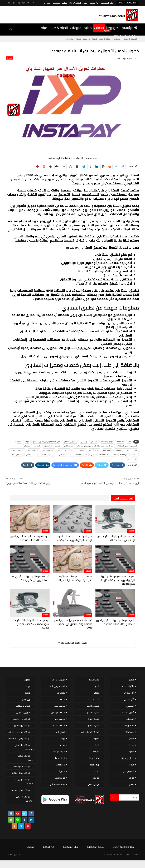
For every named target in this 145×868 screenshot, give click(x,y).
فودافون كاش (17, 454)
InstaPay (120, 442)
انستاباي (27, 446)
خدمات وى (60, 719)
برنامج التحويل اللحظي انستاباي (126, 450)
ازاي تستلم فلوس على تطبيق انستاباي (46, 442)
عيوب (53, 454)
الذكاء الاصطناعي (23, 706)
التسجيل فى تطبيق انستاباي (127, 446)
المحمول (57, 446)
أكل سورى (129, 693)
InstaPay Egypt (107, 442)
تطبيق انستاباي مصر (17, 450)
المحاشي (130, 706)
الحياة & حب (60, 28)
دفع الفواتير (124, 454)
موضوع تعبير (94, 784)
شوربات (131, 752)
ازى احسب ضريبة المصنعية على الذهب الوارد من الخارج (110, 483)
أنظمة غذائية (94, 680)
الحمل (97, 693)
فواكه (131, 778)
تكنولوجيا (113, 28)
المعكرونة (130, 725)
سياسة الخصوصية (60, 3)
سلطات (131, 745)
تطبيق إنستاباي (49, 450)
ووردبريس (26, 699)
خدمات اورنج (60, 706)
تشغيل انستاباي (80, 450)
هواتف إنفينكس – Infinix (19, 732)
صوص (131, 739)
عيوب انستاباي (42, 454)
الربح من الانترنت (58, 680)
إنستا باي (94, 442)
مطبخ (88, 28)
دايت (97, 771)
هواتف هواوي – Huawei (24, 782)
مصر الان (10, 854)
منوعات (76, 28)
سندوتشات (129, 732)
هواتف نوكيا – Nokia (21, 773)
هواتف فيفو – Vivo (22, 766)
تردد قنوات (60, 765)
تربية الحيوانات (94, 758)
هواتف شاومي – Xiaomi (24, 758)
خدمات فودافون (58, 712)
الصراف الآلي (69, 446)
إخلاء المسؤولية (108, 3)
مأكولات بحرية (128, 686)
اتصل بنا (47, 3)
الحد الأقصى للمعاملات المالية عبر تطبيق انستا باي (96, 446)
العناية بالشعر (94, 725)
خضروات (61, 771)
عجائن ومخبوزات (127, 758)
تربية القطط (95, 765)
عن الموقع (94, 3)
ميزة (129, 459)
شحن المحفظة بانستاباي (78, 454)
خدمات (99, 28)
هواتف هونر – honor (21, 790)
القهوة (96, 739)
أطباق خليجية (128, 712)
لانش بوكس (128, 771)
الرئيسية (130, 28)
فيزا (136, 459)
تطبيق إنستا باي (64, 450)
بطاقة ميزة (107, 450)
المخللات (130, 719)
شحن (93, 454)
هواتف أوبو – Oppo (21, 725)
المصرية (37, 446)
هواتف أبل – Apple (22, 719)
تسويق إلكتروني (23, 712)
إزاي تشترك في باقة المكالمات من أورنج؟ (28, 483)
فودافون (29, 454)
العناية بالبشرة (94, 719)
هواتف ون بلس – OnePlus (24, 799)
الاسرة (97, 686)
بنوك (63, 739)
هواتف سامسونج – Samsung (23, 747)
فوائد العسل (59, 778)
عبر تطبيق (62, 454)
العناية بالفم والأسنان (90, 732)
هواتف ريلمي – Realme (19, 739)
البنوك (19, 442)
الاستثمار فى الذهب (56, 686)
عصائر (132, 765)
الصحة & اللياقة (93, 706)
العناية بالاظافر (93, 712)
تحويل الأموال (94, 450)
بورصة (62, 745)
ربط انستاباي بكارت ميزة (107, 454)
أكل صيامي (129, 699)
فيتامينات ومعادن (57, 784)
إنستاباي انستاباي (70, 442)
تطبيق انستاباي (34, 450)
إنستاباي (84, 442)
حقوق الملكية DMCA (78, 3)
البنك (27, 442)
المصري (47, 446)
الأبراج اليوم (60, 732)
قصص (131, 784)
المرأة (45, 28)
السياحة (96, 752)
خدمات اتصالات (58, 725)
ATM (129, 442)
